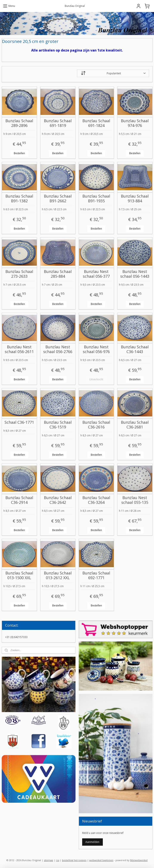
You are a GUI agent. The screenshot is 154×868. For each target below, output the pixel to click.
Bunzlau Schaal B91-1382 (19, 199)
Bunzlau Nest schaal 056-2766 (58, 349)
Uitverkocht (96, 379)
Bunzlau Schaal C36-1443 (135, 349)
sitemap (49, 860)
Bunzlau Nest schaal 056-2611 (19, 349)
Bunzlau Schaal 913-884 (135, 199)
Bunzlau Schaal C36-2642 (58, 500)
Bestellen (19, 153)
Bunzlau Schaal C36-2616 (96, 425)
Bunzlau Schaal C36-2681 (135, 425)
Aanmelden (92, 842)
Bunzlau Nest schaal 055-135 (135, 500)
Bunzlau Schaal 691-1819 (58, 123)
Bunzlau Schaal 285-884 (58, 274)
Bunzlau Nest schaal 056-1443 (135, 274)
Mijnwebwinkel (139, 860)
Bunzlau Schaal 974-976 (135, 123)
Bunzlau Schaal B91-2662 (58, 199)
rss (58, 860)
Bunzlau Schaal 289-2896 (19, 123)
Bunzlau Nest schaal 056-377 (96, 274)
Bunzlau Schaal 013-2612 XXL (58, 575)
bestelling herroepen (74, 860)
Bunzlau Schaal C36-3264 (96, 500)
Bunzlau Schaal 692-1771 (96, 575)
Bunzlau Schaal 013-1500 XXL (19, 575)
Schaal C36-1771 (19, 422)
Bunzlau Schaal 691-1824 (96, 123)
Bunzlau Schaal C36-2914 (19, 500)
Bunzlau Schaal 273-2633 (19, 274)
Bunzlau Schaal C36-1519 (58, 425)
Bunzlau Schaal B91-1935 (96, 199)
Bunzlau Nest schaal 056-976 (96, 349)
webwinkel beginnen (101, 860)
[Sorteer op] (113, 73)
